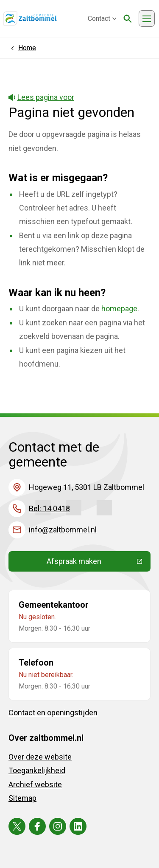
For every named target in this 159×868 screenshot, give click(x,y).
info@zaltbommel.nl (63, 530)
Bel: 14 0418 (49, 508)
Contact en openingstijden (53, 713)
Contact (102, 18)
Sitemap (22, 798)
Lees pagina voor (41, 97)
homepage (119, 309)
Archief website (35, 784)
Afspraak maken (99, 563)
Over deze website (40, 757)
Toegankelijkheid (37, 770)
